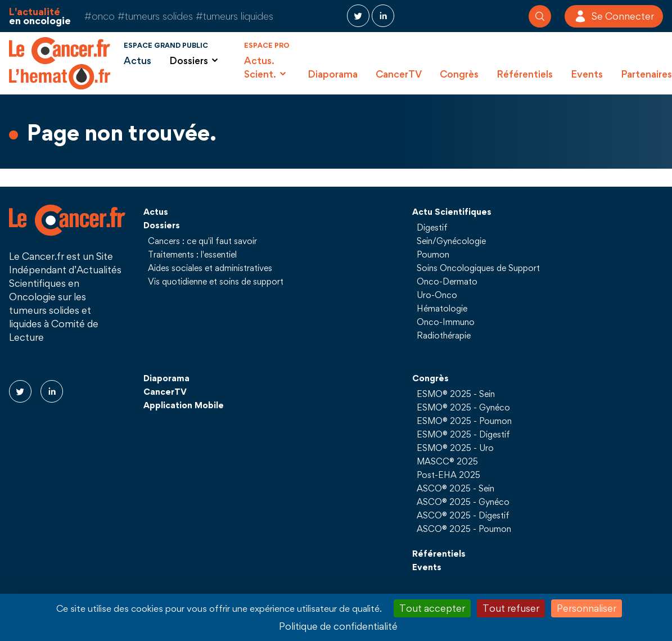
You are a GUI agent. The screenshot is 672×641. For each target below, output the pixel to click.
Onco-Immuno (446, 322)
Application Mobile (184, 405)
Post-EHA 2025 (448, 475)
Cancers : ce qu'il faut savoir (202, 241)
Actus (137, 60)
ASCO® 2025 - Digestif (463, 515)
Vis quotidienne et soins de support (216, 281)
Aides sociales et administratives (210, 268)
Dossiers (162, 225)
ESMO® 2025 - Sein (456, 394)
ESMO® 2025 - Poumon (464, 421)
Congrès (459, 74)
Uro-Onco (437, 295)
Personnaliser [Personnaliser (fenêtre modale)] (587, 608)
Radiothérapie (444, 335)
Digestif (432, 227)
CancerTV (399, 74)
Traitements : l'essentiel (192, 254)
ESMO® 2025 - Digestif (463, 434)
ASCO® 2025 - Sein (455, 488)
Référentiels (525, 74)
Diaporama (333, 74)
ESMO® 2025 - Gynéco (463, 407)
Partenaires (646, 74)
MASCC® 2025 (447, 461)
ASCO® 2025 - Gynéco (463, 502)
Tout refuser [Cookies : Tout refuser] (511, 608)
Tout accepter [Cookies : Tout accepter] (432, 608)
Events (587, 74)
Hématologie (442, 308)
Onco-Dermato (447, 281)
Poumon (433, 254)
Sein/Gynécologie (451, 241)
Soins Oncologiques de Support (478, 268)
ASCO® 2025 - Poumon (464, 529)
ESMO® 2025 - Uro (455, 448)
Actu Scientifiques (452, 211)
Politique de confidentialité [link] (338, 626)
